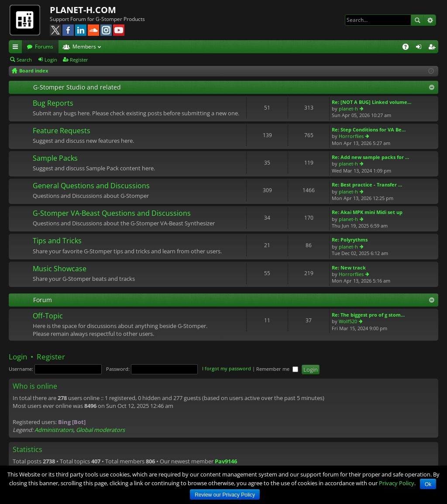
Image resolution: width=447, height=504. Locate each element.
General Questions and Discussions (91, 186)
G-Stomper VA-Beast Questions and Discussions (112, 214)
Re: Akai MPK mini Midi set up (367, 212)
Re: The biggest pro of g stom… (368, 315)
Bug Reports (53, 104)
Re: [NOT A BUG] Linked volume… (371, 102)
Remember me (277, 369)
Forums (44, 47)
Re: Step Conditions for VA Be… (369, 129)
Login (51, 60)
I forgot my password (227, 369)
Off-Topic (48, 316)
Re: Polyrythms (350, 240)
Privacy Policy (397, 483)
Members (84, 47)
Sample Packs (55, 159)
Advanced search (430, 20)
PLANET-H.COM (83, 10)
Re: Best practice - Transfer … (367, 185)
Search (417, 20)
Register (79, 60)
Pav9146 (226, 461)
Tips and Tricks (57, 241)
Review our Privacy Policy (225, 495)
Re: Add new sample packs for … (370, 157)
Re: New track (349, 268)
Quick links (17, 48)
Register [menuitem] (433, 48)
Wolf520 (348, 321)
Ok (428, 484)
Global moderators (100, 430)
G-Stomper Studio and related (77, 87)
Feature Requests (62, 131)
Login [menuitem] (420, 48)
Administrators (54, 430)
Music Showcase (60, 269)
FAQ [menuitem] (408, 48)
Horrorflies (351, 136)
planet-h (348, 109)
